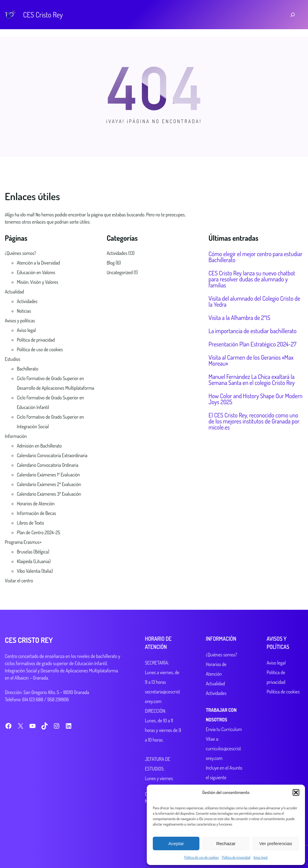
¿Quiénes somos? (20, 253)
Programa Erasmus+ (23, 542)
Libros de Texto (30, 523)
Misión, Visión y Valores (38, 282)
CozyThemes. (105, 846)
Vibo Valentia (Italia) (35, 571)
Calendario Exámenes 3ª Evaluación (49, 494)
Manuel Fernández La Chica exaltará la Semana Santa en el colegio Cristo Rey (251, 380)
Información (16, 436)
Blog (111, 263)
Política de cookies (279, 682)
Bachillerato (28, 369)
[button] (296, 792)
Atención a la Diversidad (38, 263)
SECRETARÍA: (146, 663)
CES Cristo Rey (43, 15)
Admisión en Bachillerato (39, 446)
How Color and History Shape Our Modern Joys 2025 (255, 399)
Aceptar (176, 843)
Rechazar (226, 843)
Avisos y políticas (20, 321)
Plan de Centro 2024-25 (38, 532)
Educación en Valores (36, 272)
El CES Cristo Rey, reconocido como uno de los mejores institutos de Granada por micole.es (254, 421)
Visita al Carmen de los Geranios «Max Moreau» (251, 360)
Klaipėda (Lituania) (34, 561)
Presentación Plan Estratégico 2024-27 (252, 344)
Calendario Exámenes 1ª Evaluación (48, 475)
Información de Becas (36, 513)
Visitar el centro (19, 581)
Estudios (12, 359)
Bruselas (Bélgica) (33, 552)
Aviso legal (260, 857)
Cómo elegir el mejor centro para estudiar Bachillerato (255, 257)
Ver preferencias (276, 843)
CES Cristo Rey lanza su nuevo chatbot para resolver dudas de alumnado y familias (252, 279)
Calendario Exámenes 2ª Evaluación (49, 484)
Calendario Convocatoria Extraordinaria (52, 455)
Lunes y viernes (148, 778)
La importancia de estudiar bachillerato (253, 331)
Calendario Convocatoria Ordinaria (48, 465)
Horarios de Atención (36, 504)
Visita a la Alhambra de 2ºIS (239, 318)
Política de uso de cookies (201, 857)
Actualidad (14, 292)
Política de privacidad (236, 857)
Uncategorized (120, 272)
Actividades (27, 301)
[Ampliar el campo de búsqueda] (293, 15)
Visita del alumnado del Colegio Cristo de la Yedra (254, 301)
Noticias (24, 311)
